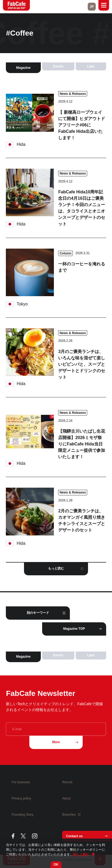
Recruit (67, 782)
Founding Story (23, 815)
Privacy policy (21, 798)
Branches (71, 815)
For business (21, 782)
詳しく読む (81, 854)
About (66, 798)
